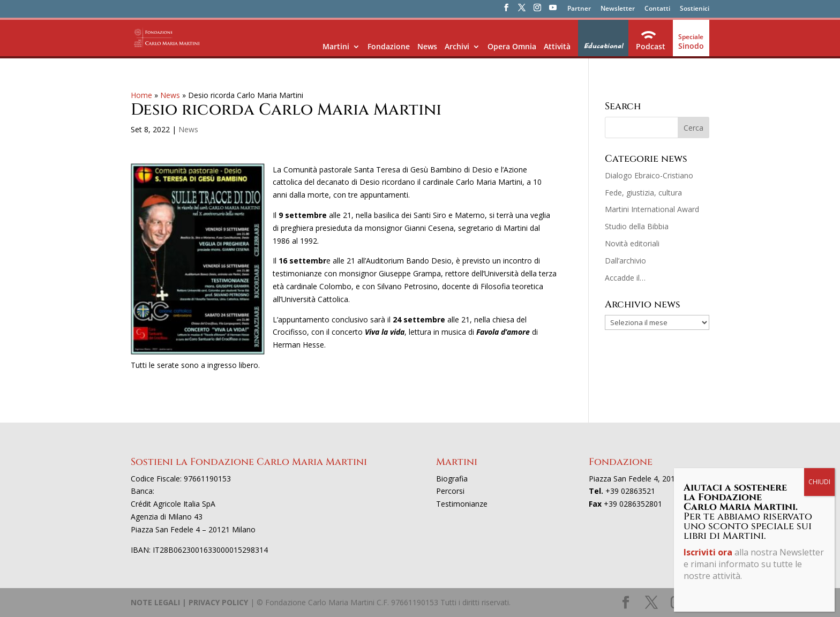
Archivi (457, 46)
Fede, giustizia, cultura (643, 193)
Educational (603, 46)
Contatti (657, 9)
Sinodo (691, 46)
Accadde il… (625, 278)
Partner (579, 9)
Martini (336, 46)
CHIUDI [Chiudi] (819, 249)
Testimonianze (462, 504)
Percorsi (450, 491)
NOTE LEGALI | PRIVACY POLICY (189, 602)
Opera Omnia (512, 46)
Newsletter (618, 9)
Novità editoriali (632, 243)
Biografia (452, 479)
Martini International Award (652, 209)
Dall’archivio (625, 261)
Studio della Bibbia (637, 226)
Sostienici (695, 9)
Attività (557, 46)
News (427, 46)
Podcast (651, 46)
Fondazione (389, 46)
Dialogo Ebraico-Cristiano (649, 175)
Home (141, 95)
